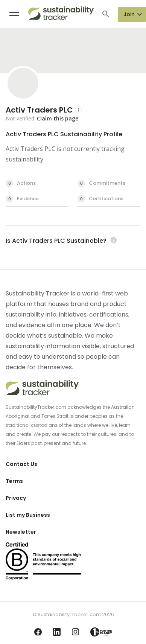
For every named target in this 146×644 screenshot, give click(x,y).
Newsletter (21, 532)
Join (129, 14)
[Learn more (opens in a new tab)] (113, 241)
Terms (14, 481)
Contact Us (21, 464)
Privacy (16, 498)
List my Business (28, 515)
